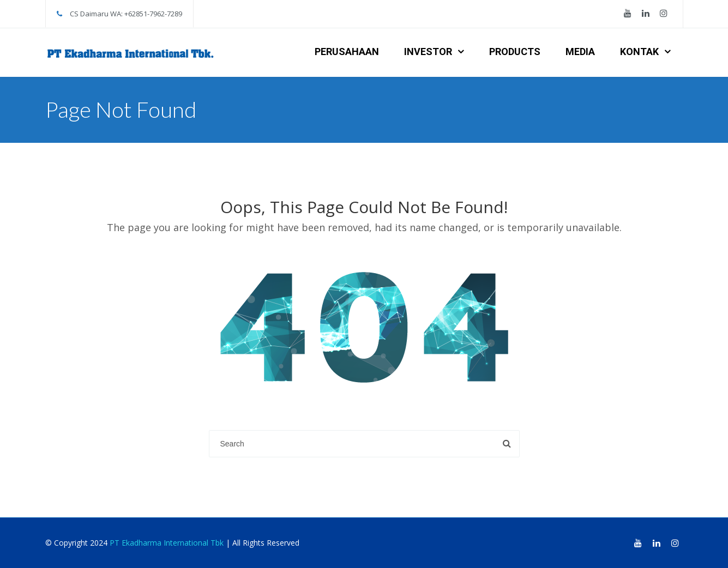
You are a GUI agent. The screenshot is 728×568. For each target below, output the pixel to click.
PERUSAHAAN (347, 52)
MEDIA (580, 52)
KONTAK (639, 52)
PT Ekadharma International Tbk (167, 543)
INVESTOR (428, 52)
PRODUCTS (515, 52)
